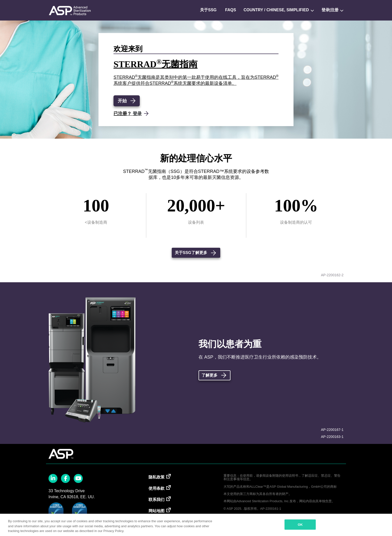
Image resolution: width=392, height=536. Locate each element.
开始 (122, 101)
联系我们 (156, 500)
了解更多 (209, 375)
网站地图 (156, 511)
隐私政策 (156, 477)
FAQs (231, 10)
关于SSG (208, 10)
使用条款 (156, 488)
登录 (137, 114)
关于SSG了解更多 (191, 253)
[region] (196, 525)
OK (300, 524)
